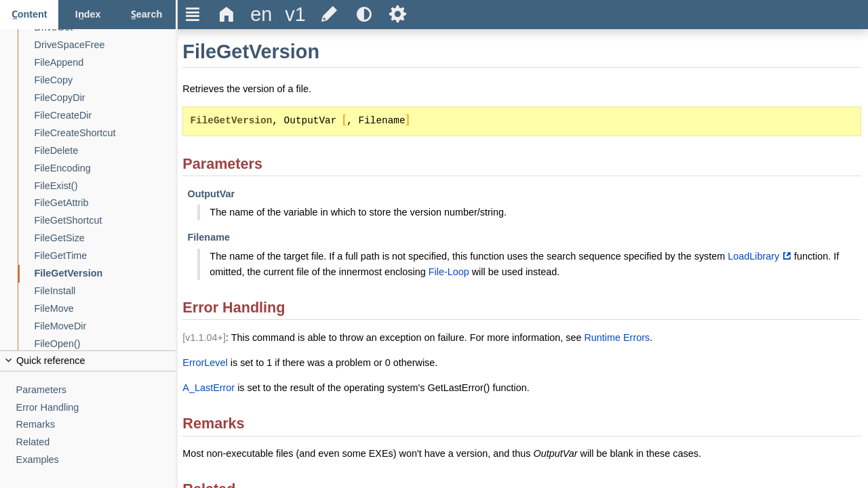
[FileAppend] (105, 63)
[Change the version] (295, 15)
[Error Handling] (96, 408)
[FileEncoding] (105, 168)
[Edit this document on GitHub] (330, 15)
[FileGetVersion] (105, 273)
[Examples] (96, 460)
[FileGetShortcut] (105, 221)
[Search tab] (146, 15)
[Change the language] (261, 15)
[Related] (96, 442)
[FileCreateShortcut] (105, 133)
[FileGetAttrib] (105, 203)
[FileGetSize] (105, 238)
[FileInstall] (105, 291)
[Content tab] (29, 15)
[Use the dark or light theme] (363, 15)
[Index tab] (87, 15)
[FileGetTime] (105, 256)
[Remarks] (96, 425)
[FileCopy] (105, 80)
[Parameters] (96, 390)
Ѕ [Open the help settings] (398, 14)
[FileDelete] (105, 151)
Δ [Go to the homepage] (227, 14)
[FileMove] (105, 309)
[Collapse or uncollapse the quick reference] (88, 361)
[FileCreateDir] (105, 116)
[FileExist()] (105, 186)
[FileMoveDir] (105, 326)
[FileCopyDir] (105, 98)
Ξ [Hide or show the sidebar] (193, 14)
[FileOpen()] (105, 344)
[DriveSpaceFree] (105, 45)
